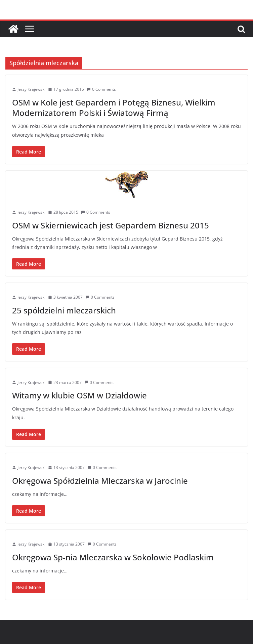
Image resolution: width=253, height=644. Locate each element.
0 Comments (101, 89)
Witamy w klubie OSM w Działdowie (79, 395)
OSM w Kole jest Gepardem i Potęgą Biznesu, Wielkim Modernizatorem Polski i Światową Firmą (114, 108)
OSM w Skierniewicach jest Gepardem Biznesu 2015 (111, 225)
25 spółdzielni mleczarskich (64, 310)
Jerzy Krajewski (31, 89)
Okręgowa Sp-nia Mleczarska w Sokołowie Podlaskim (113, 557)
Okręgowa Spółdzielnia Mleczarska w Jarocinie (100, 481)
